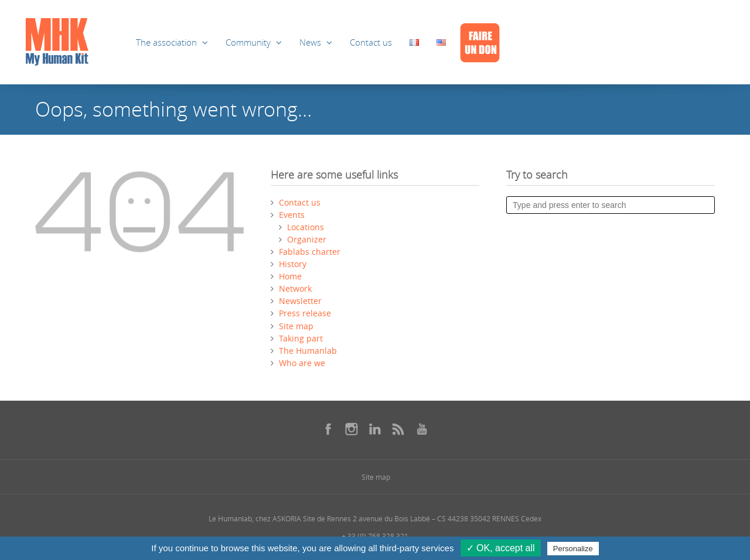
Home (290, 276)
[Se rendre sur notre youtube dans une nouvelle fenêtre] (422, 429)
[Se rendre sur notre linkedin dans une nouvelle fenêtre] (375, 429)
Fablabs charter (310, 252)
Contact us (371, 42)
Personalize (573, 549)
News (310, 42)
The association (166, 42)
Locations (306, 227)
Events (292, 215)
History (293, 264)
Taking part (301, 338)
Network (295, 288)
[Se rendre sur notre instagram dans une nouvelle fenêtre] (352, 429)
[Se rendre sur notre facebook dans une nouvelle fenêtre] (328, 429)
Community (248, 42)
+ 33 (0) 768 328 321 (375, 536)
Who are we (302, 363)
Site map (296, 326)
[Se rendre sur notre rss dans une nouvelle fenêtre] (398, 429)
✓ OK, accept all (501, 548)
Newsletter (300, 301)
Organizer (307, 239)
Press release (305, 313)
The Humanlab (308, 351)
